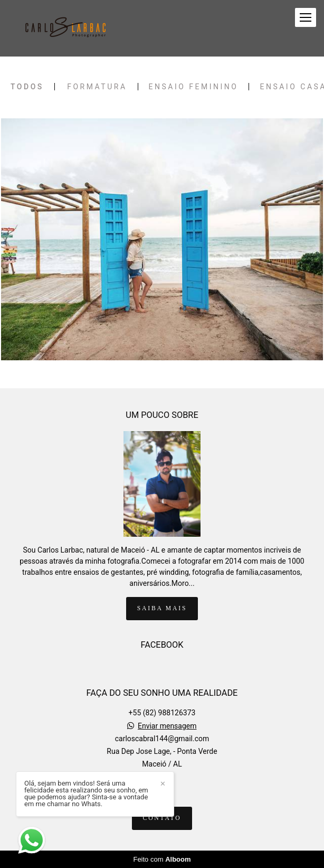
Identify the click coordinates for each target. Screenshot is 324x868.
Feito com (162, 859)
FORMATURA (97, 87)
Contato (162, 818)
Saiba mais (162, 608)
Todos (27, 87)
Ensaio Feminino (194, 87)
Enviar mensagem (167, 726)
